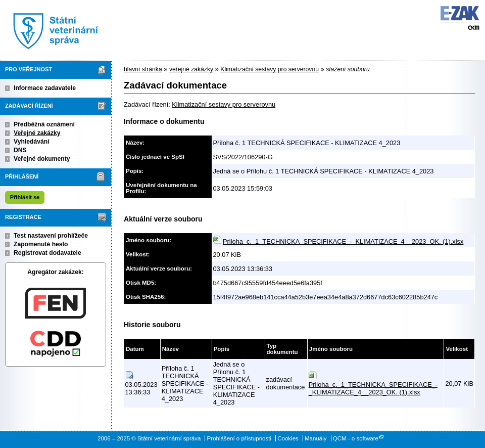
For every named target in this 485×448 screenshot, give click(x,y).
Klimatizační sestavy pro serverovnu (270, 69)
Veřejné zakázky (37, 133)
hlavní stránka (143, 69)
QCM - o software (356, 438)
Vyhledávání (32, 142)
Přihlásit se (25, 197)
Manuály (316, 438)
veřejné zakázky (191, 69)
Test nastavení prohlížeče (51, 236)
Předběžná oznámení (44, 124)
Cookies (288, 438)
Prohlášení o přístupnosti (239, 438)
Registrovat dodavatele (47, 253)
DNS (20, 150)
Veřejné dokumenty (42, 159)
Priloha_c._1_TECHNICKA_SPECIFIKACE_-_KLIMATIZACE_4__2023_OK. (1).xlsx (343, 241)
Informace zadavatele (45, 88)
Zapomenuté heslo (41, 244)
